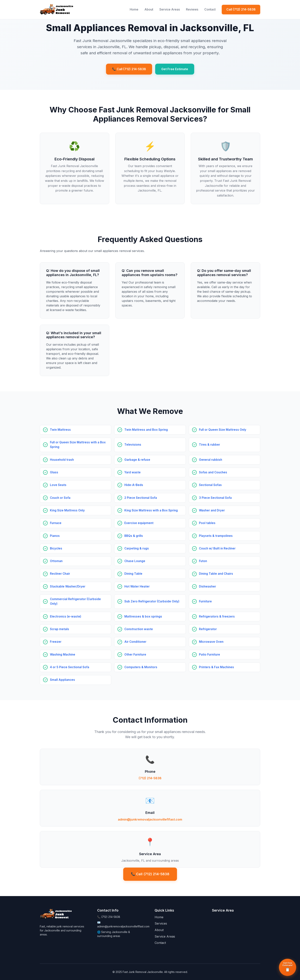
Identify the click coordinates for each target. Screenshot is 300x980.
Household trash (62, 460)
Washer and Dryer (212, 510)
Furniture (205, 601)
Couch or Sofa (60, 498)
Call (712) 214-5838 (241, 9)
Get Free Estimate (175, 69)
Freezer (56, 642)
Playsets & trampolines (216, 536)
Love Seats (58, 485)
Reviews (192, 9)
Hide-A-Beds (134, 485)
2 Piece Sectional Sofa (141, 498)
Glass (54, 472)
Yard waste (132, 472)
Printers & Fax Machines (216, 667)
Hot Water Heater (137, 586)
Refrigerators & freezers (217, 616)
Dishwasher (207, 586)
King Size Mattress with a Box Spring (151, 510)
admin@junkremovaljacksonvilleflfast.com (150, 819)
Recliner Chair (60, 574)
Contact (210, 9)
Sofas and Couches (213, 472)
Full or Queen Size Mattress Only (223, 430)
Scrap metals (60, 629)
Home (134, 9)
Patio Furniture (210, 655)
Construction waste (139, 629)
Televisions (133, 445)
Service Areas (170, 9)
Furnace (56, 523)
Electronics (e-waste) (66, 616)
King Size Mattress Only (67, 510)
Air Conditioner (135, 642)
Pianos (55, 536)
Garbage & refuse (137, 460)
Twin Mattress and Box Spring (146, 430)
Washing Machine (63, 655)
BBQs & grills (134, 536)
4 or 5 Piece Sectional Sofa (70, 667)
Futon (203, 561)
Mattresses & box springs (143, 616)
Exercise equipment (139, 523)
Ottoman (56, 561)
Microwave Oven (211, 642)
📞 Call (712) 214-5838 (129, 69)
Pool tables (207, 523)
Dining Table (133, 574)
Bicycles (56, 548)
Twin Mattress (60, 430)
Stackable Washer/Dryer (68, 586)
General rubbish (211, 460)
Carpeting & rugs (137, 548)
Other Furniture (135, 655)
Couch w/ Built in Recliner (217, 548)
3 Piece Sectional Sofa (215, 498)
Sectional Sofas (210, 485)
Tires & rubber (210, 445)
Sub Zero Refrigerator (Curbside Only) (152, 601)
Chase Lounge (135, 561)
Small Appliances (62, 680)
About (149, 9)
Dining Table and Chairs (216, 574)
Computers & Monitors (141, 667)
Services (161, 923)
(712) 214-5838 (150, 778)
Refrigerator (208, 629)
